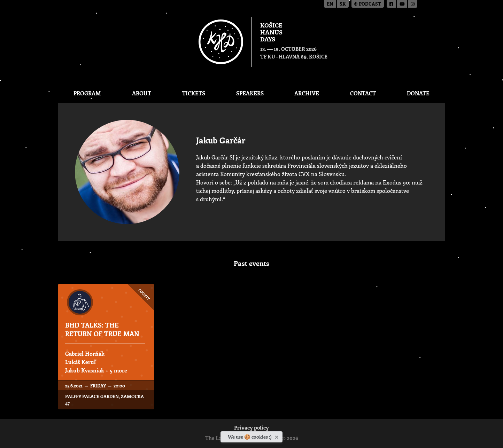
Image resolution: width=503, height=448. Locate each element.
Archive (307, 93)
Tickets (194, 93)
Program (87, 93)
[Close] (277, 436)
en (330, 4)
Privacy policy (251, 428)
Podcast (368, 4)
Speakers (250, 93)
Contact (363, 93)
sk (343, 4)
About (142, 93)
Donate (418, 93)
